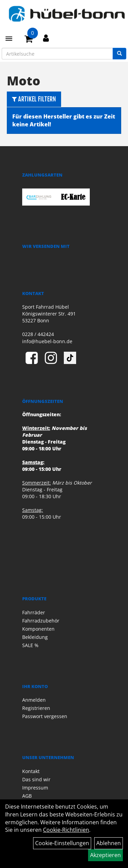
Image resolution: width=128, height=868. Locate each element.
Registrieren (36, 708)
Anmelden (34, 700)
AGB (27, 796)
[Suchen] (119, 54)
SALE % (30, 645)
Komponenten (38, 629)
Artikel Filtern (34, 99)
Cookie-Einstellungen (62, 843)
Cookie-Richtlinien (66, 830)
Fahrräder (34, 612)
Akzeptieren (105, 855)
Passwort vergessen (45, 716)
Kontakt (31, 771)
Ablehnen (109, 843)
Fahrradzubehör (41, 621)
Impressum (35, 788)
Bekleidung (35, 637)
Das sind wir (36, 779)
